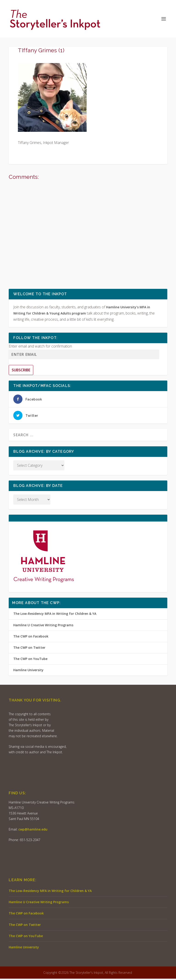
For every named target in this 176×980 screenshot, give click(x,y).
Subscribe (21, 371)
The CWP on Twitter (29, 649)
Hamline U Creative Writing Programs (43, 626)
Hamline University (28, 671)
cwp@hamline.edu (33, 831)
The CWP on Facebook (31, 637)
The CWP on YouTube (30, 660)
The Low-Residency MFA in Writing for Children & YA (55, 615)
